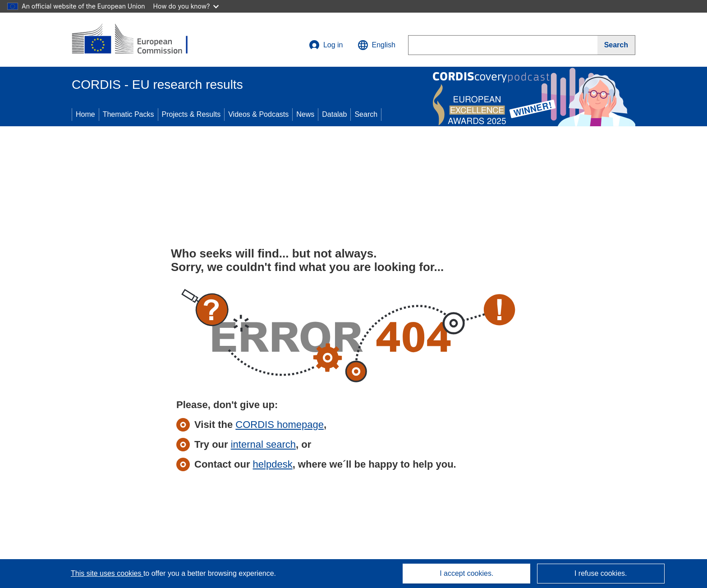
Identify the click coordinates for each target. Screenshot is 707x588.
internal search (263, 444)
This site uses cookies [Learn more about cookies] (107, 573)
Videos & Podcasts (258, 114)
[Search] (616, 45)
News (305, 114)
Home (85, 114)
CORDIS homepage (280, 425)
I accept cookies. (466, 573)
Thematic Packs (129, 114)
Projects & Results (191, 114)
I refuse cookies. (601, 573)
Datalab (334, 114)
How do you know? (186, 6)
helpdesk (273, 464)
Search (366, 114)
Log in (326, 45)
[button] (376, 45)
